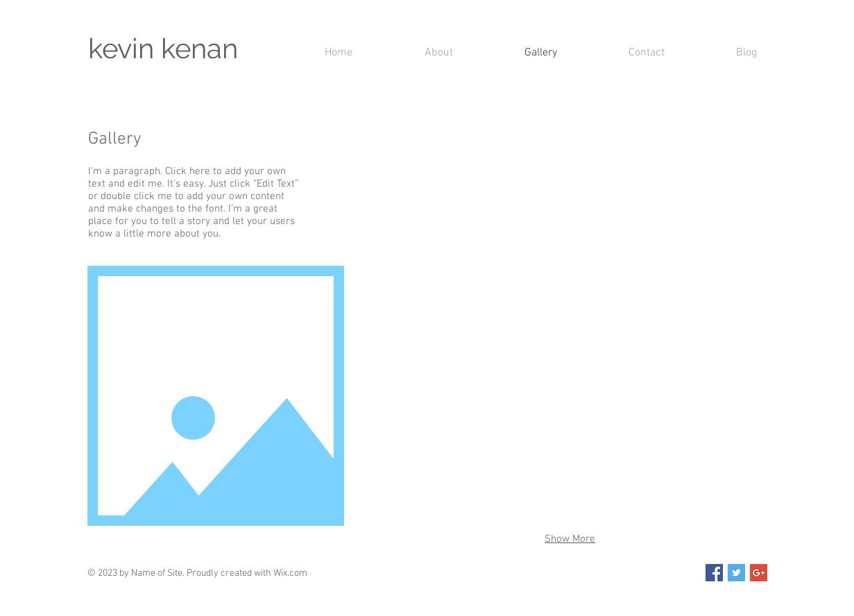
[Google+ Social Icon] (759, 573)
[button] (434, 191)
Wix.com (290, 573)
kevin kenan (163, 48)
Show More (570, 539)
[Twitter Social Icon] (736, 573)
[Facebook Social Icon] (714, 573)
